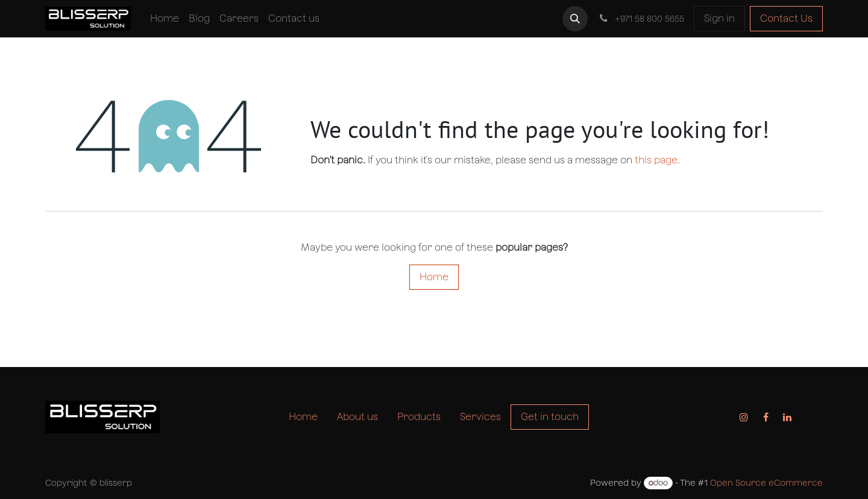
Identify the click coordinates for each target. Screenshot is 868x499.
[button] (575, 19)
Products (419, 417)
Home (434, 277)
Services (480, 417)
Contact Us (786, 18)
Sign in (719, 18)
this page (656, 160)
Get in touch (550, 417)
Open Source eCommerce (766, 483)
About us (357, 417)
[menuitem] (165, 19)
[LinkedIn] (787, 417)
